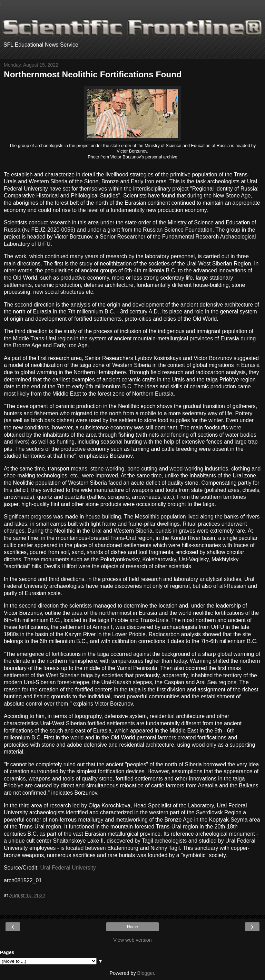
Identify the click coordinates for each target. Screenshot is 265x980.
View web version (132, 940)
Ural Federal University (68, 868)
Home (132, 927)
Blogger (146, 973)
